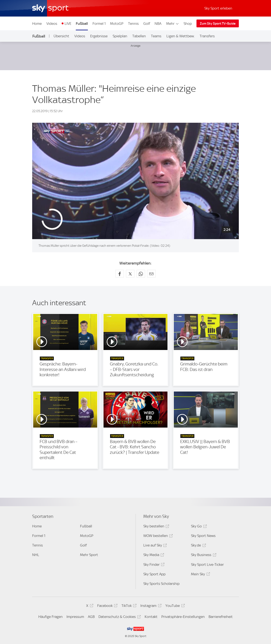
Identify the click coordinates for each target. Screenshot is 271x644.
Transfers (207, 36)
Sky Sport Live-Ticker (207, 565)
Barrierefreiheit (221, 617)
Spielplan (120, 36)
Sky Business (203, 555)
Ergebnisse (99, 36)
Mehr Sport (89, 555)
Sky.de (198, 546)
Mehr (173, 24)
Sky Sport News (203, 536)
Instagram (150, 606)
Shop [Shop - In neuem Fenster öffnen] (188, 24)
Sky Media (153, 555)
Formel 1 (99, 24)
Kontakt (151, 617)
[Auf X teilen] (130, 274)
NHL (36, 555)
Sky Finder (153, 565)
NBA (158, 24)
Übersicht (61, 36)
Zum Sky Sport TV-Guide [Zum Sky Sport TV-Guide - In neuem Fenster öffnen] (218, 24)
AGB (91, 617)
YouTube (174, 606)
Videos (52, 24)
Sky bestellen (156, 527)
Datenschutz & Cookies (119, 617)
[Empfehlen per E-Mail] (151, 274)
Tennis (133, 24)
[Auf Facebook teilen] (120, 274)
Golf (147, 24)
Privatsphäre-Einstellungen (183, 617)
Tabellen (139, 36)
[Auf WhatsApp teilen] (141, 274)
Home (37, 24)
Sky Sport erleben (218, 8)
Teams (156, 36)
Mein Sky (200, 575)
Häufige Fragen (50, 617)
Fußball (82, 24)
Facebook (107, 606)
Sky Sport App (154, 574)
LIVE (68, 24)
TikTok (128, 606)
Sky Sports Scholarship (161, 584)
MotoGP (117, 24)
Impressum (75, 617)
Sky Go (198, 527)
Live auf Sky (154, 546)
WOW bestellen (157, 536)
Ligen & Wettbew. (180, 36)
